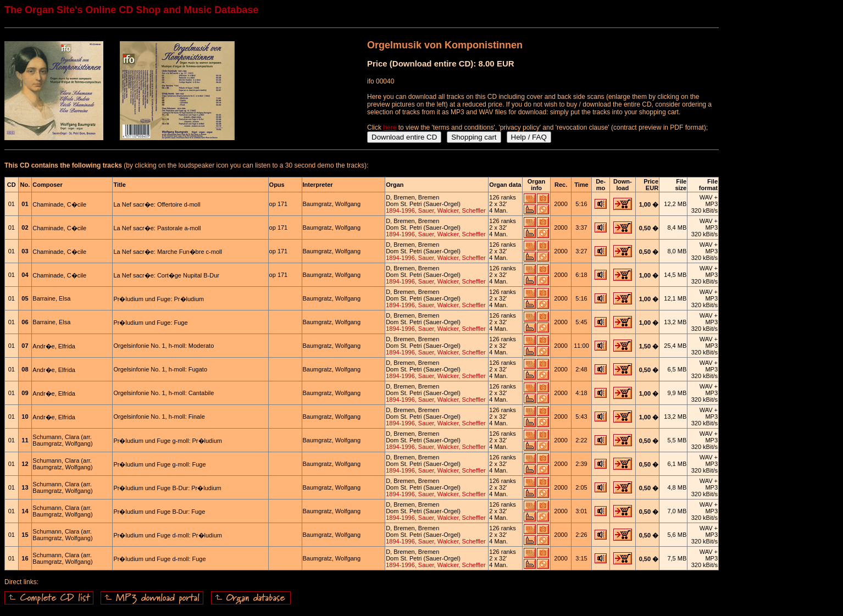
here (390, 127)
